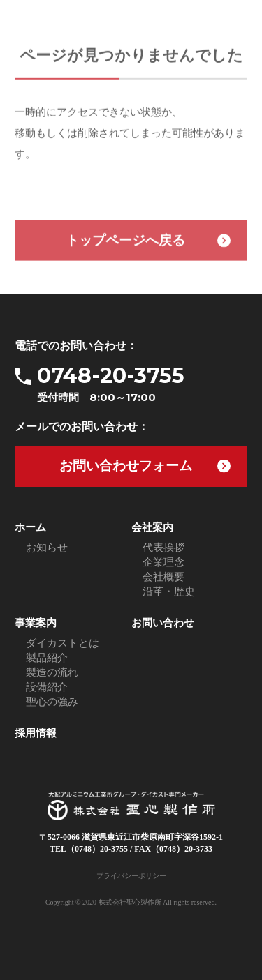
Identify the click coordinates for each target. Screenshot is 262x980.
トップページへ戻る (125, 242)
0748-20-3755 (142, 384)
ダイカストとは (63, 643)
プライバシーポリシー (131, 876)
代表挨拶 (163, 548)
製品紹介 (47, 658)
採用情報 (36, 733)
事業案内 (36, 623)
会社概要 (163, 577)
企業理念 (163, 562)
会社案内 (152, 527)
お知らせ (47, 548)
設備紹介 (47, 687)
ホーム (30, 527)
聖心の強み (52, 702)
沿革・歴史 (169, 591)
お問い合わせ (163, 623)
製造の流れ (52, 672)
